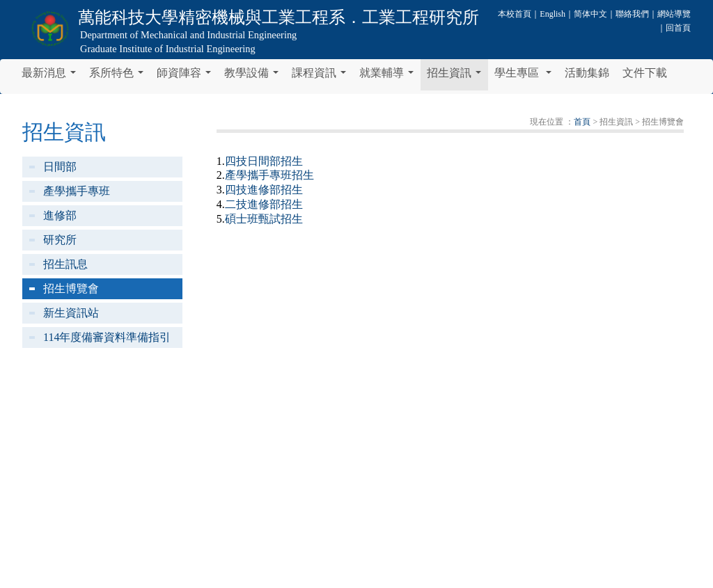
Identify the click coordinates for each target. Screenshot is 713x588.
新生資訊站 (71, 313)
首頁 (582, 122)
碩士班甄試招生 (264, 219)
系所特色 (119, 77)
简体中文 (590, 14)
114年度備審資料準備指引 (107, 337)
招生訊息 (65, 264)
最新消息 (52, 77)
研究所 (60, 240)
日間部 (60, 167)
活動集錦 (587, 73)
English (553, 14)
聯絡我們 (632, 14)
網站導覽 (674, 14)
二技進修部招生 (264, 204)
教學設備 (254, 77)
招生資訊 (457, 77)
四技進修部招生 (264, 190)
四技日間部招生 (264, 161)
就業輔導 (389, 77)
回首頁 (678, 28)
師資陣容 (187, 77)
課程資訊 (322, 77)
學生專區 (526, 77)
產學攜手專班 (77, 191)
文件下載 (645, 73)
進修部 (60, 215)
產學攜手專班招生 (269, 175)
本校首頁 (515, 14)
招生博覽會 (71, 288)
